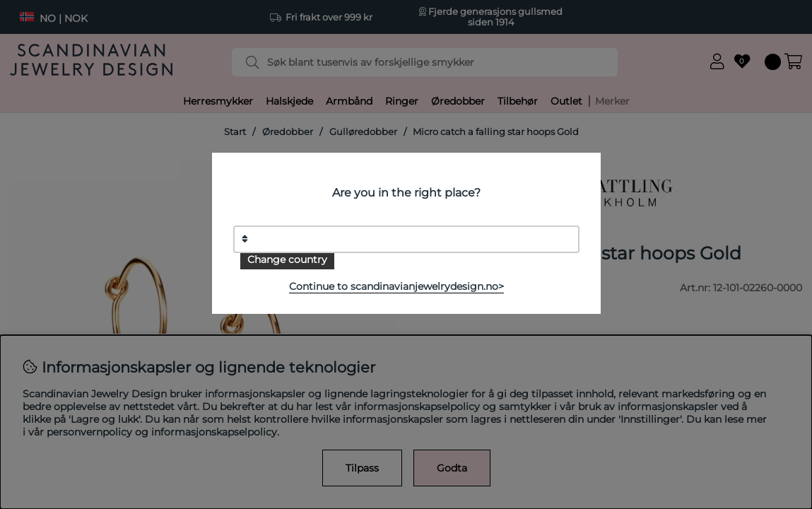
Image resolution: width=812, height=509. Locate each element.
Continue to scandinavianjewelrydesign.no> (396, 286)
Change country (287, 259)
